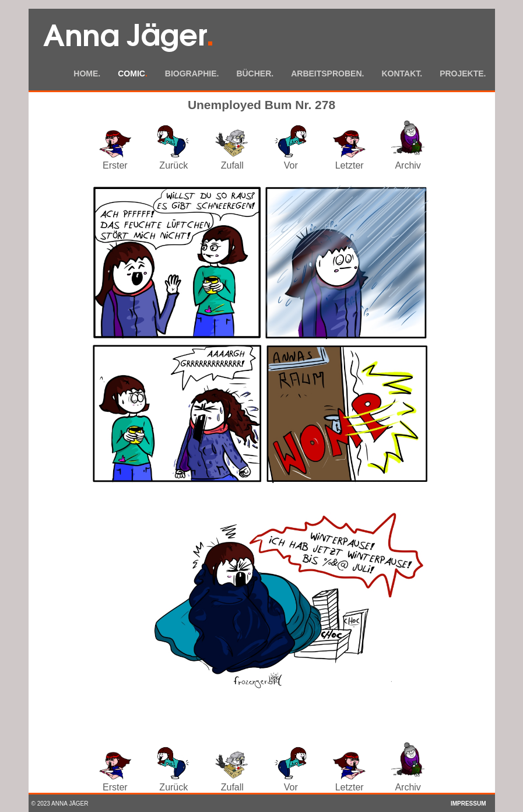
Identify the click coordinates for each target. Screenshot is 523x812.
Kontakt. (402, 73)
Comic (133, 73)
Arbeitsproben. (327, 73)
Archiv (408, 160)
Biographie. (192, 73)
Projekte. (463, 73)
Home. (87, 73)
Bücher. (255, 73)
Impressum (468, 804)
